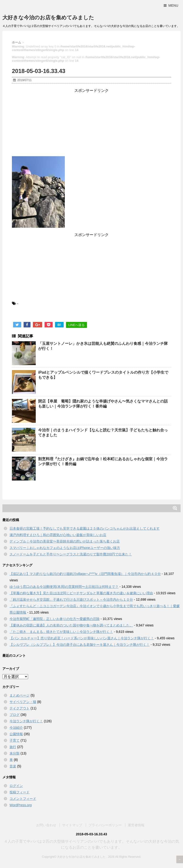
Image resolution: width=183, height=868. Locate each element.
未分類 (15, 753)
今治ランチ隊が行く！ (26, 721)
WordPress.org (21, 805)
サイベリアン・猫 (23, 702)
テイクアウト (20, 708)
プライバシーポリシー (105, 825)
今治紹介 (16, 728)
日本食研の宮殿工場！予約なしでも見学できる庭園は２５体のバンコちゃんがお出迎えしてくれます (85, 528)
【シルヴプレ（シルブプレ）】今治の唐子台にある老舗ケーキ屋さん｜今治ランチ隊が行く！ (80, 645)
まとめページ (20, 695)
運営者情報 (136, 825)
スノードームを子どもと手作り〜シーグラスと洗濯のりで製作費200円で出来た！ (71, 554)
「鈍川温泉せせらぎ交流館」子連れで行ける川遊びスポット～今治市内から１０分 (71, 599)
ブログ (15, 715)
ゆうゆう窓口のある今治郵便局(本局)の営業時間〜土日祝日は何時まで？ (64, 587)
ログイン (16, 786)
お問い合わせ (46, 825)
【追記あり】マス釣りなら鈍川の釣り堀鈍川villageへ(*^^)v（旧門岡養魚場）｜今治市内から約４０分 (85, 574)
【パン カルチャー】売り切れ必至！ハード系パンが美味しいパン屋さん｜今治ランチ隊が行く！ (82, 638)
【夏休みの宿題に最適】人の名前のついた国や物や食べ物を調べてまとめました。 (71, 625)
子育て (15, 740)
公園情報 (16, 734)
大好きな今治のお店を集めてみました (48, 18)
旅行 (13, 747)
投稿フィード (20, 792)
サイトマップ (72, 825)
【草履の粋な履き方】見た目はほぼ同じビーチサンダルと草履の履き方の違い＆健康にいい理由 (81, 593)
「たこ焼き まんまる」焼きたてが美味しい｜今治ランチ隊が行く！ (61, 632)
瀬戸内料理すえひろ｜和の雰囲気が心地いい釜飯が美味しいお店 (58, 535)
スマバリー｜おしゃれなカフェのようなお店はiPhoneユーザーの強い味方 (65, 548)
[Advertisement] (91, 123)
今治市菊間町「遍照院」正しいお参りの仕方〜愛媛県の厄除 (55, 619)
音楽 (13, 766)
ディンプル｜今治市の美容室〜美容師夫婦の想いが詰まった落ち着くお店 (65, 541)
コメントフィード (23, 799)
